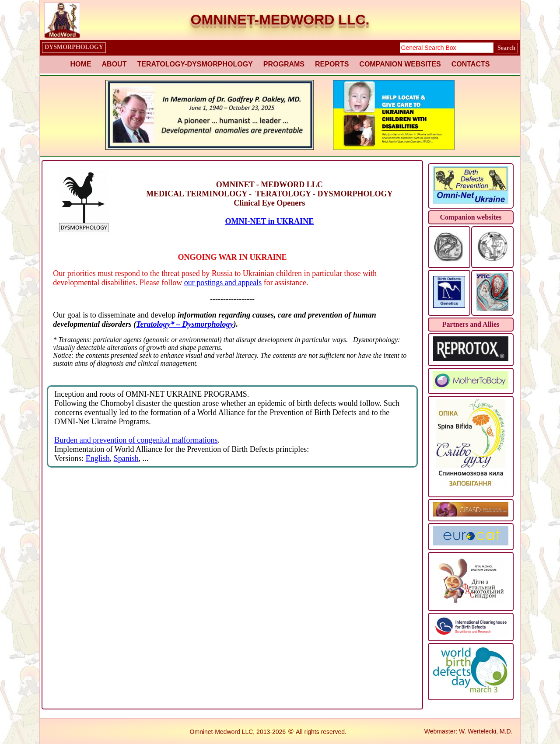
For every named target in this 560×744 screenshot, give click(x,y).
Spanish (126, 458)
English (98, 458)
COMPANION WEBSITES (400, 64)
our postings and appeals (223, 283)
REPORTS (332, 64)
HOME (81, 64)
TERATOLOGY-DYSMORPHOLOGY (195, 64)
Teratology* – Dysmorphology (185, 324)
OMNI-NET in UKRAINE (269, 221)
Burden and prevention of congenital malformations (136, 440)
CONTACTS (471, 64)
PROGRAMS (284, 64)
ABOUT (114, 64)
